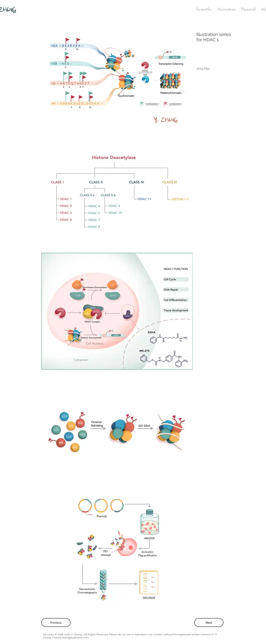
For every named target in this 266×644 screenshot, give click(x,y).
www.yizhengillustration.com (71, 638)
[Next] (209, 622)
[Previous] (56, 622)
